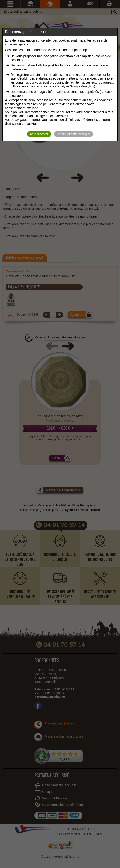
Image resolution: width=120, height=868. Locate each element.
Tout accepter (39, 134)
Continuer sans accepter (73, 134)
